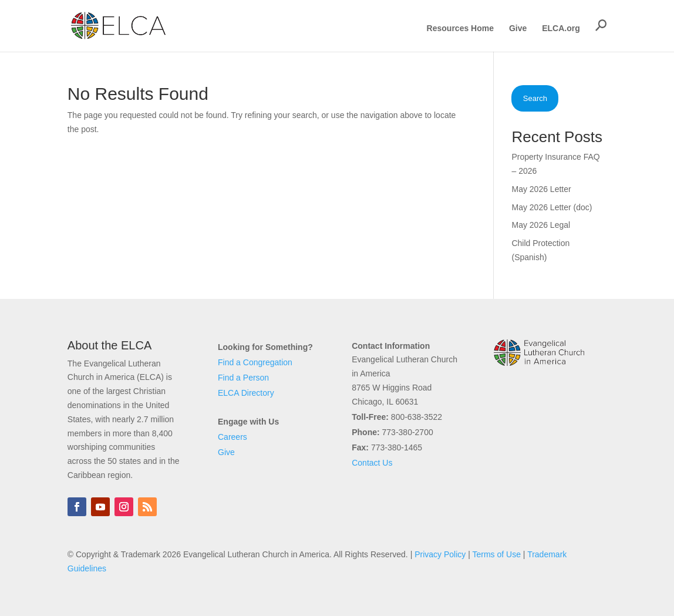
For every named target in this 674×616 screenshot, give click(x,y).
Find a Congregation (255, 362)
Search (535, 98)
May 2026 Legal (541, 225)
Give (518, 28)
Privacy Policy (440, 554)
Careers (232, 437)
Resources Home (460, 28)
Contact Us (372, 463)
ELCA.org (561, 28)
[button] (601, 25)
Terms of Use (496, 554)
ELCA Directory (246, 393)
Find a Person (243, 378)
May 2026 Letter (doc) (552, 207)
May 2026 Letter (541, 189)
